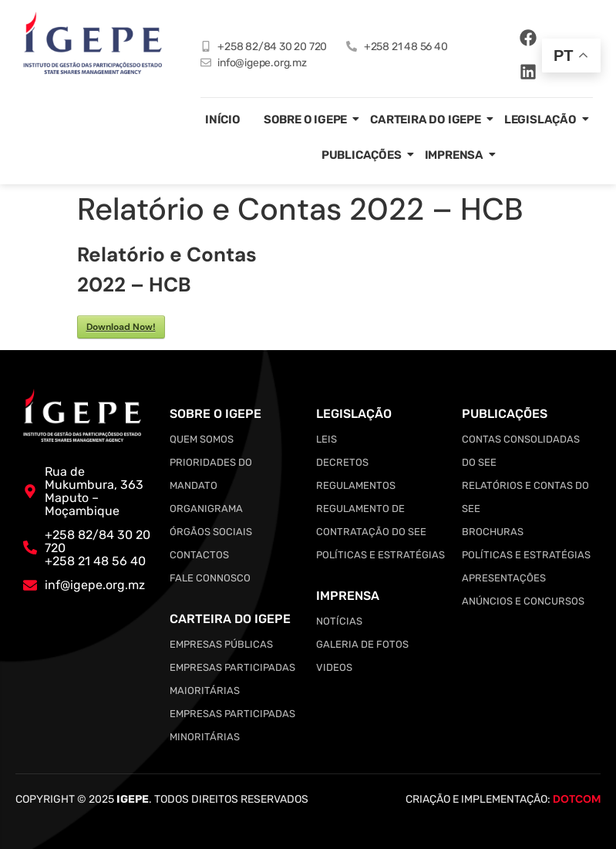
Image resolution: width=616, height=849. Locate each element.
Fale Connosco (210, 578)
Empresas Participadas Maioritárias (232, 679)
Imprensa (454, 155)
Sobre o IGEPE (305, 120)
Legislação (540, 120)
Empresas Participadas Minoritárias (232, 725)
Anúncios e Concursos (523, 601)
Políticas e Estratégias (380, 555)
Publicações (362, 155)
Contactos (199, 555)
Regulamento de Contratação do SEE (371, 520)
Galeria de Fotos (362, 644)
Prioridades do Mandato (211, 474)
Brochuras (493, 532)
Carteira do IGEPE (426, 120)
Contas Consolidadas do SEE (521, 451)
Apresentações (504, 578)
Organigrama (206, 509)
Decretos (342, 462)
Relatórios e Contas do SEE (525, 497)
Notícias (339, 621)
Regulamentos (356, 485)
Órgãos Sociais (211, 532)
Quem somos (202, 439)
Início (223, 120)
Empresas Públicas (221, 644)
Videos (334, 667)
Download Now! (121, 327)
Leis (327, 439)
